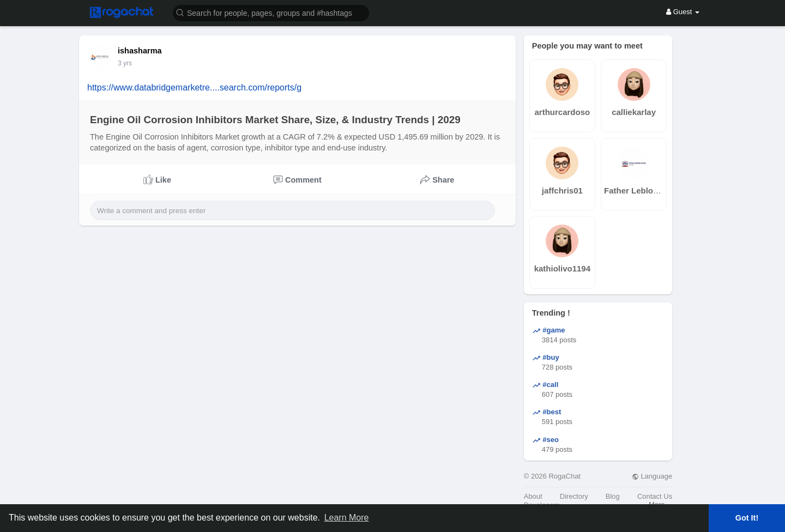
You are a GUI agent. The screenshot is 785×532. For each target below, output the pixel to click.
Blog (613, 496)
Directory (574, 496)
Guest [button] (683, 12)
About (533, 496)
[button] (271, 12)
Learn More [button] (347, 518)
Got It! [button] (747, 518)
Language (652, 476)
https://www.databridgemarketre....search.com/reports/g (194, 87)
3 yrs (125, 63)
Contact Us (655, 496)
